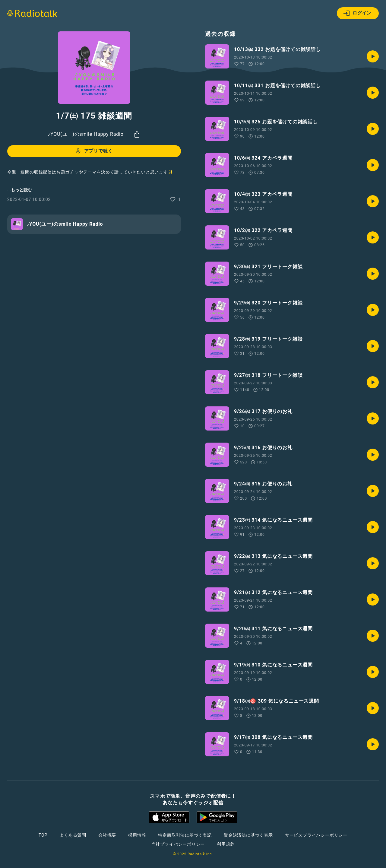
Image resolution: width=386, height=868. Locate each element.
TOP (43, 835)
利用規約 (226, 844)
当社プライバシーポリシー (178, 844)
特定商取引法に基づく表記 (185, 835)
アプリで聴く (94, 151)
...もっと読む (20, 190)
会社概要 (107, 835)
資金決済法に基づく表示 (248, 835)
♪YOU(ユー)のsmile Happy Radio (85, 134)
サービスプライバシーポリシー (316, 835)
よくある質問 (73, 835)
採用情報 (137, 835)
